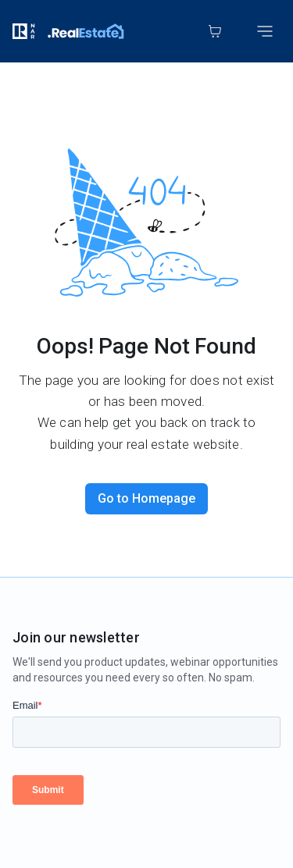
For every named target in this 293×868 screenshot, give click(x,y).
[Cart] (215, 31)
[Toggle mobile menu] (265, 31)
